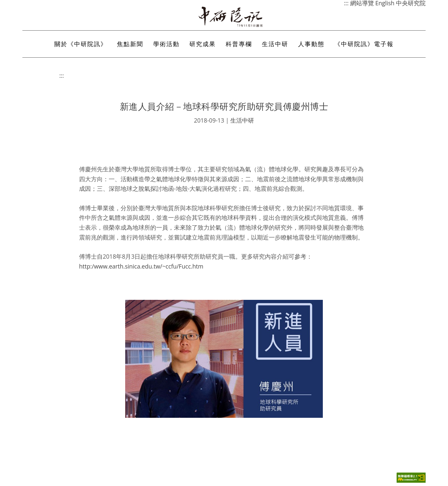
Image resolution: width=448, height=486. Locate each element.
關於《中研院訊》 (81, 44)
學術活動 (166, 44)
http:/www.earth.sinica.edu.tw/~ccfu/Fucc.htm (141, 266)
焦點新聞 (130, 44)
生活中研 (275, 44)
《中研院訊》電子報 (364, 44)
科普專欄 (239, 44)
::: (62, 75)
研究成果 (203, 44)
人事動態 (311, 44)
